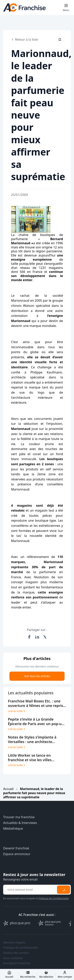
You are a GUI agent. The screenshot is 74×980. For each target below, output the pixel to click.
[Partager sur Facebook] (29, 637)
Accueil (8, 789)
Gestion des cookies (16, 953)
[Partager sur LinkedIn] (37, 637)
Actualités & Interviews (20, 823)
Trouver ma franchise (19, 817)
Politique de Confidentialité (54, 898)
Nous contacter (13, 958)
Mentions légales (14, 943)
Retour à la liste (24, 39)
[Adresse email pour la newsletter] (30, 890)
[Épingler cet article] (60, 39)
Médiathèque (13, 829)
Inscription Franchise (17, 963)
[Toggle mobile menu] (66, 7)
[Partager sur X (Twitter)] (45, 637)
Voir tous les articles (37, 676)
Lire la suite (17, 711)
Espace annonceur (17, 854)
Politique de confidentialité (21, 948)
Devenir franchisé (16, 848)
